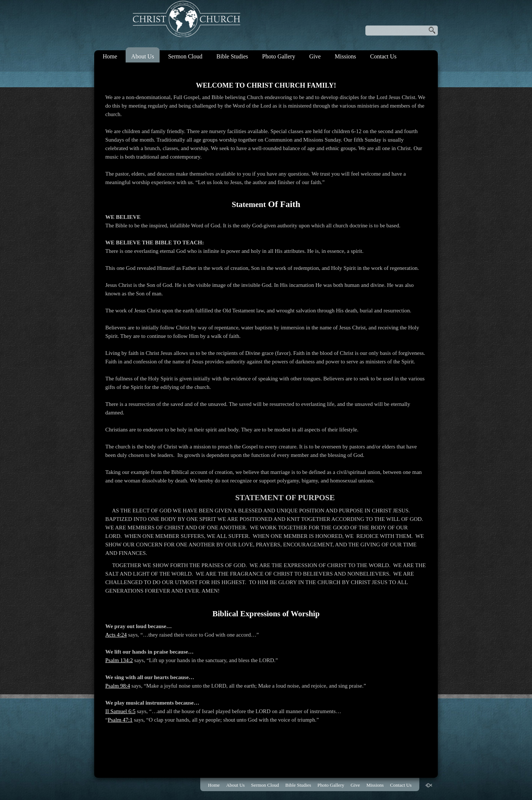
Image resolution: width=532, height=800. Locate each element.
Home (110, 56)
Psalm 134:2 (119, 660)
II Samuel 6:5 (120, 711)
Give (315, 56)
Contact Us (383, 56)
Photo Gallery (279, 56)
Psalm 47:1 (120, 720)
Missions (345, 56)
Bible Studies (232, 56)
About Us (143, 56)
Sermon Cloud (185, 56)
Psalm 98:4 (118, 686)
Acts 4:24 (116, 635)
